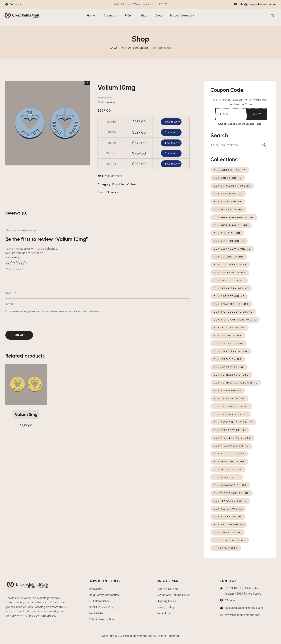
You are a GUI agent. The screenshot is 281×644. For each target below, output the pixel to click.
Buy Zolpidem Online (230, 540)
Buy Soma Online (227, 477)
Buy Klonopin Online (230, 328)
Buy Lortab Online (228, 359)
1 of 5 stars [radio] (8, 263)
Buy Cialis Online (228, 233)
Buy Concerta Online (230, 265)
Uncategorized (226, 548)
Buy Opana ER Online (230, 399)
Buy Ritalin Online (228, 469)
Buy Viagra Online (228, 517)
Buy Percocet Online (230, 430)
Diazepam (113, 192)
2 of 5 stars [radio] (12, 263)
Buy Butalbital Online (231, 225)
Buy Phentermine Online (232, 438)
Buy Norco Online (228, 391)
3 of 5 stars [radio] (16, 263)
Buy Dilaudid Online (229, 280)
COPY (257, 114)
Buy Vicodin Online (229, 525)
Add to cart (172, 122)
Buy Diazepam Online (230, 272)
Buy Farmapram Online (231, 288)
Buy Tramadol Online (230, 501)
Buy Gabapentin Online (231, 304)
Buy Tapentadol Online (232, 493)
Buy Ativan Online (228, 202)
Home (113, 48)
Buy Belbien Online (228, 209)
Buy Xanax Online (228, 532)
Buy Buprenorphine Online (234, 217)
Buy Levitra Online (228, 343)
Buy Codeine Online (229, 257)
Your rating (13, 257)
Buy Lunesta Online (229, 367)
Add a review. (106, 102)
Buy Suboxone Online (230, 485)
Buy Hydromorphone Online (235, 320)
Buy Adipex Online (228, 178)
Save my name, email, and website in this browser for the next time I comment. (55, 312)
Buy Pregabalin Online (231, 446)
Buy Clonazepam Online (232, 249)
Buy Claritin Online (229, 241)
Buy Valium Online (135, 48)
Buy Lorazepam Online (231, 351)
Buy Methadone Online (231, 375)
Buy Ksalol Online (228, 336)
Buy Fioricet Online (229, 296)
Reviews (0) (16, 213)
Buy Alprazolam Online (232, 186)
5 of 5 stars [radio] (25, 263)
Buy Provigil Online (229, 454)
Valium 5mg (26, 414)
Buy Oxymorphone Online (233, 422)
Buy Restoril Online (229, 462)
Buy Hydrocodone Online (233, 312)
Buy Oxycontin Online (231, 414)
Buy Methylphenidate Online (236, 383)
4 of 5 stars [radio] (20, 263)
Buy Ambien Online (228, 194)
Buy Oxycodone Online (231, 406)
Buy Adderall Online (230, 170)
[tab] (16, 213)
